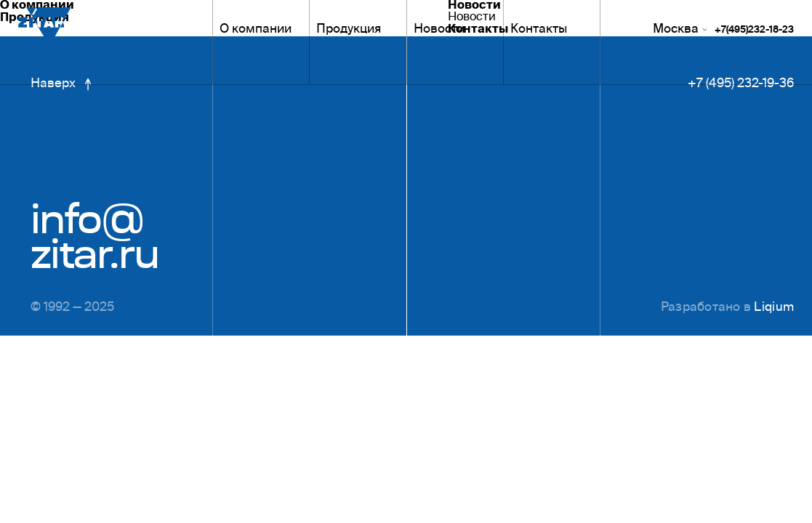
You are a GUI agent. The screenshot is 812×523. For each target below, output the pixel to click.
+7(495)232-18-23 (754, 31)
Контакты (539, 30)
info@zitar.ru (94, 236)
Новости (439, 30)
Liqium (774, 308)
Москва (680, 30)
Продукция (349, 30)
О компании (256, 30)
